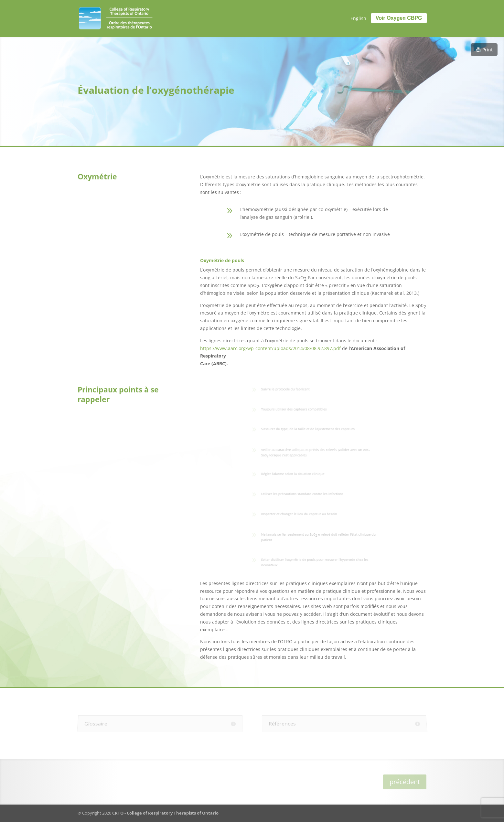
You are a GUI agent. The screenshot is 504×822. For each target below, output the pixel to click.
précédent (405, 782)
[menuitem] (358, 18)
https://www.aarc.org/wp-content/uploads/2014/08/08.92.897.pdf (270, 348)
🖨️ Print (484, 50)
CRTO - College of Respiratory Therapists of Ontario (165, 813)
